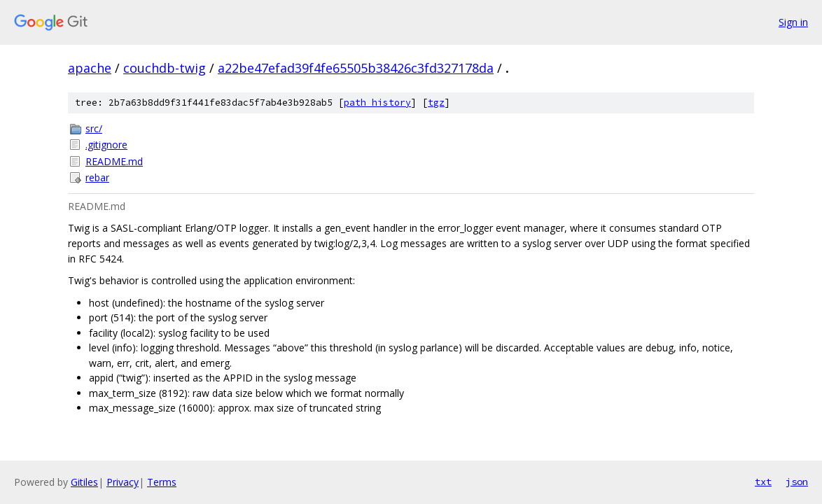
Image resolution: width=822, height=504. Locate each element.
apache (90, 68)
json (797, 482)
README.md (114, 161)
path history (377, 103)
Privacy (123, 482)
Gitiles (84, 482)
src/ (94, 128)
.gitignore (106, 145)
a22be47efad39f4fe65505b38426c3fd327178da (356, 68)
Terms (162, 482)
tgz (436, 103)
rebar (97, 177)
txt (763, 482)
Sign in (793, 22)
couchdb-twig (165, 68)
